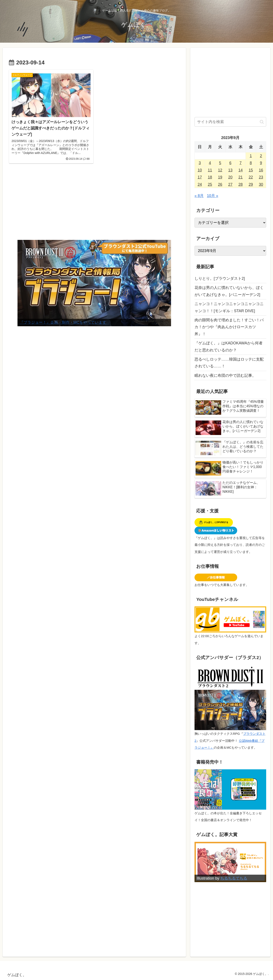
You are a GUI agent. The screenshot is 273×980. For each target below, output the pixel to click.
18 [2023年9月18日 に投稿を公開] (210, 177)
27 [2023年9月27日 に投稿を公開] (230, 184)
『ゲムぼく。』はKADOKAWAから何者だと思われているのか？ (229, 346)
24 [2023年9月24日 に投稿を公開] (200, 184)
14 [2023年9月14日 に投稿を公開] (241, 170)
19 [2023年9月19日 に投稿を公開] (220, 177)
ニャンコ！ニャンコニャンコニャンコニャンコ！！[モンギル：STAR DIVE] (229, 307)
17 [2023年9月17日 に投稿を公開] (200, 177)
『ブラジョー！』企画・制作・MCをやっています (63, 322)
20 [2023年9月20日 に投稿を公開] (230, 177)
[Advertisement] (94, 205)
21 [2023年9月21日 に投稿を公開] (241, 177)
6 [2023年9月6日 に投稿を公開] (230, 163)
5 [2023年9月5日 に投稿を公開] (220, 163)
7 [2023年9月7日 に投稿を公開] (241, 163)
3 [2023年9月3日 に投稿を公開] (200, 163)
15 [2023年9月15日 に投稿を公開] (251, 170)
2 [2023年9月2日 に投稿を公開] (261, 156)
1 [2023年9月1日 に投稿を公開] (251, 156)
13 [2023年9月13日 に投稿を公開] (230, 170)
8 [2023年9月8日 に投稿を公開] (251, 163)
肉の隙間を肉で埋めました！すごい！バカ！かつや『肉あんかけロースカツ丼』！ (229, 327)
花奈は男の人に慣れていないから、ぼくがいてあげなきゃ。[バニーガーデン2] (229, 291)
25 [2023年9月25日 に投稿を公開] (210, 184)
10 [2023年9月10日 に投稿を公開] (200, 170)
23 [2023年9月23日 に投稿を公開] (261, 177)
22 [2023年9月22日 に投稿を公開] (251, 177)
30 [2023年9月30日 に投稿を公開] (261, 184)
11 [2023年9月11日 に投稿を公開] (210, 170)
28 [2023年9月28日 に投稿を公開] (241, 184)
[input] (230, 122)
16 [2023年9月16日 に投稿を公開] (261, 170)
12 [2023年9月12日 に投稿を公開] (220, 170)
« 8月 (199, 196)
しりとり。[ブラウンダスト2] (220, 278)
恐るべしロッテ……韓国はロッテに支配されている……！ (229, 363)
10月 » (213, 196)
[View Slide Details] (94, 283)
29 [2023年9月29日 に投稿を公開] (251, 184)
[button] (262, 122)
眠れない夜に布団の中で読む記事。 (225, 375)
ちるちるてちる (234, 878)
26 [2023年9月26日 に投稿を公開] (220, 184)
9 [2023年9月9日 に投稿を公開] (261, 163)
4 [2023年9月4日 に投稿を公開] (210, 163)
